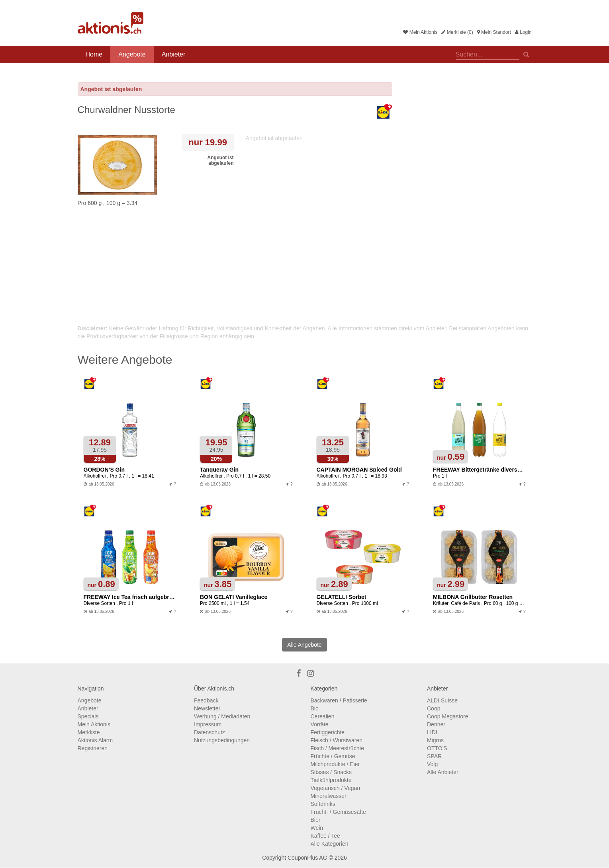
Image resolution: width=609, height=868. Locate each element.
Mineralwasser (329, 796)
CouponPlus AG (307, 858)
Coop (434, 708)
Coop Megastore (448, 716)
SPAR (434, 756)
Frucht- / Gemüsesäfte (338, 812)
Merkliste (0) (457, 32)
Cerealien (323, 716)
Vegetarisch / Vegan (336, 788)
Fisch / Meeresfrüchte (338, 748)
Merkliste (89, 732)
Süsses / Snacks (331, 772)
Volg (432, 764)
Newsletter (207, 708)
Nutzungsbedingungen (222, 740)
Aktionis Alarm (95, 740)
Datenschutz (210, 732)
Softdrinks (323, 804)
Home (94, 54)
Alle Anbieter (443, 772)
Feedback (206, 700)
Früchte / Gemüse (333, 756)
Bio (315, 708)
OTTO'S (437, 748)
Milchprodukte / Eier (335, 764)
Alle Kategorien (330, 844)
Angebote (132, 54)
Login (523, 32)
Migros (435, 740)
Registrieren (93, 748)
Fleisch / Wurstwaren (337, 740)
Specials (88, 716)
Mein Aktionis (420, 32)
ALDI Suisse (442, 700)
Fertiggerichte (328, 732)
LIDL (433, 732)
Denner (436, 724)
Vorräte (320, 724)
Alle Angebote (304, 645)
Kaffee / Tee (325, 836)
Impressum (208, 724)
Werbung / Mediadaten (222, 716)
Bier (316, 820)
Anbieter (174, 54)
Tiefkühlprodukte (331, 780)
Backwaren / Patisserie (339, 700)
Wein (317, 828)
